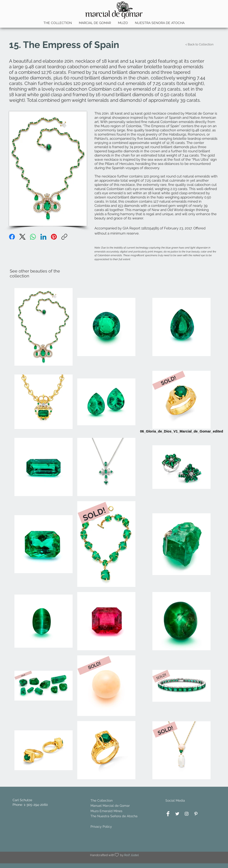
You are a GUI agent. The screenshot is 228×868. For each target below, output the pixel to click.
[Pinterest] (54, 237)
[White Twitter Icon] (177, 814)
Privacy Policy (101, 827)
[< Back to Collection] (199, 45)
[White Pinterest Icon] (196, 814)
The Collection (102, 800)
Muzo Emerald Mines (106, 811)
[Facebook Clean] (168, 814)
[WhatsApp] (33, 237)
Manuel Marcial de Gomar (110, 806)
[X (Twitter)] (22, 237)
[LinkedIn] (43, 237)
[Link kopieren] (64, 237)
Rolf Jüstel (132, 855)
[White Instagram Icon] (187, 814)
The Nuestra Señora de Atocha (114, 816)
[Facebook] (12, 237)
